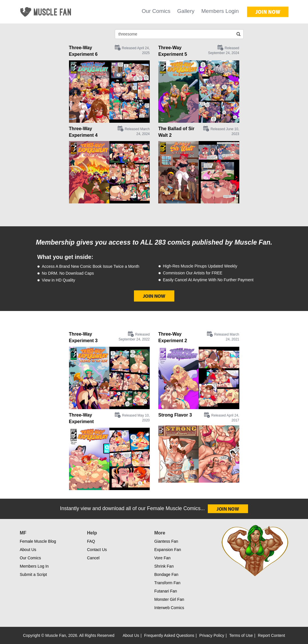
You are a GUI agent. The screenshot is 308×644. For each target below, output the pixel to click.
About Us (28, 550)
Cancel (93, 558)
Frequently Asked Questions (169, 635)
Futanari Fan (166, 591)
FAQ (91, 541)
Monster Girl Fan (169, 599)
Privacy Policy (212, 635)
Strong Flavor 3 (175, 415)
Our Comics (156, 11)
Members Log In (34, 566)
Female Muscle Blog (38, 541)
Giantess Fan (166, 541)
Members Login (220, 11)
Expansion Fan (168, 550)
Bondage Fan (166, 574)
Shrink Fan (164, 566)
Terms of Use (241, 635)
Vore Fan (162, 558)
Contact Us (97, 550)
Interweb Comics (169, 608)
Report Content (272, 635)
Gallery (186, 11)
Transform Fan (167, 583)
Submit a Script (33, 574)
